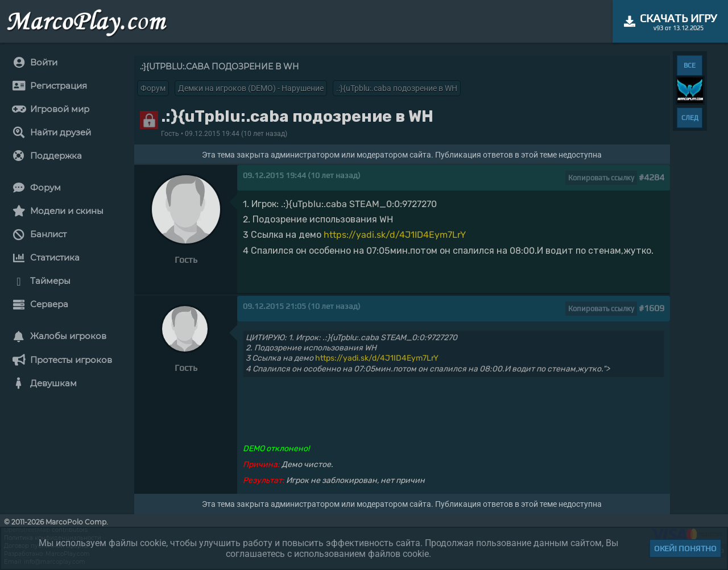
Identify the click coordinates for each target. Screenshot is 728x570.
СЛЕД (690, 118)
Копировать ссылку (601, 178)
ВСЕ (690, 65)
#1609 (652, 308)
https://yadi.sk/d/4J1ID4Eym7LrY (395, 235)
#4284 (652, 177)
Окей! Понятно (685, 548)
